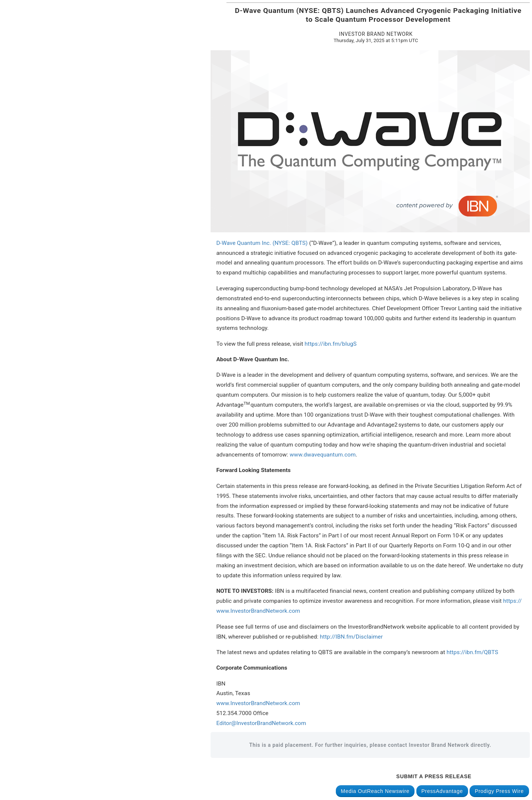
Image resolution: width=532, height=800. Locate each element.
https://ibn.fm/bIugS (331, 344)
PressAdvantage (442, 791)
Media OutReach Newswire (375, 791)
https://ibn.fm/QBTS (473, 652)
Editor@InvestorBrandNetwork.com (261, 723)
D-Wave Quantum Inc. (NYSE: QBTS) (262, 243)
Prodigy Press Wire (499, 791)
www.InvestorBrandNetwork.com (258, 703)
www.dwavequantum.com (323, 455)
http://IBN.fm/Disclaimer (351, 637)
